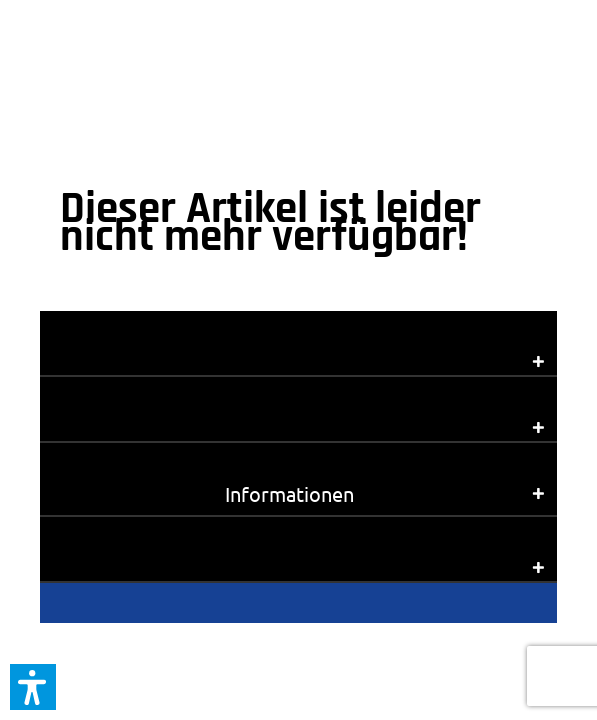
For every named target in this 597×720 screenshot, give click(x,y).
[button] (33, 687)
